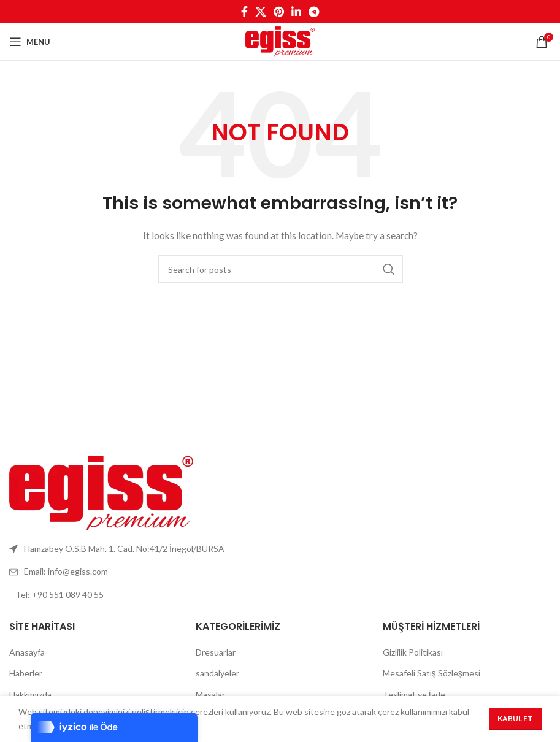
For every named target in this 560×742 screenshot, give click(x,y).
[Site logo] (280, 41)
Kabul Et (515, 718)
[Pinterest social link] (279, 12)
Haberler (26, 673)
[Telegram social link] (314, 12)
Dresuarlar (216, 652)
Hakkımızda (30, 694)
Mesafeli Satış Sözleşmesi (432, 673)
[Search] (280, 269)
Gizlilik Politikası (413, 652)
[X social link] (261, 12)
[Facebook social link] (244, 12)
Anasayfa (27, 652)
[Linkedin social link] (296, 12)
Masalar (210, 694)
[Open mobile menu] (30, 42)
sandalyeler (217, 673)
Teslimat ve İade (414, 694)
